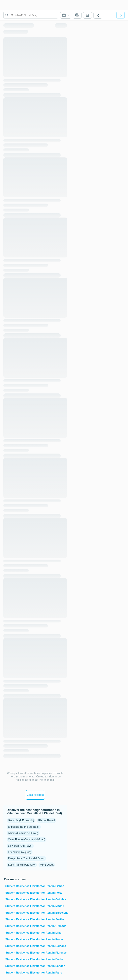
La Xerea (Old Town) (20, 846)
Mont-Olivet (47, 865)
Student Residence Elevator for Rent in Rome (34, 939)
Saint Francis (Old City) (22, 865)
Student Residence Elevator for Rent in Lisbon (35, 886)
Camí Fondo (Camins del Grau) (27, 839)
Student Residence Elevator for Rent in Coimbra (36, 899)
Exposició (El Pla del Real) (24, 827)
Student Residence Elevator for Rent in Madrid (35, 906)
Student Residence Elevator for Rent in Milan (34, 933)
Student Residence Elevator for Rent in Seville (35, 919)
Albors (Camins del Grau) (23, 833)
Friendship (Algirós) (20, 852)
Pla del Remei (47, 820)
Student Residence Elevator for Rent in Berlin (34, 959)
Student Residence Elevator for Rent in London (35, 966)
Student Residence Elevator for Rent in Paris (34, 973)
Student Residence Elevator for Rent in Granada (36, 926)
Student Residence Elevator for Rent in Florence (36, 953)
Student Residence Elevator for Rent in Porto (34, 893)
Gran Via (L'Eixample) (21, 820)
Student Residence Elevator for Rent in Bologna (36, 946)
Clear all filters (35, 795)
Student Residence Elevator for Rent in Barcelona (36, 913)
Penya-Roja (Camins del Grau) (26, 858)
